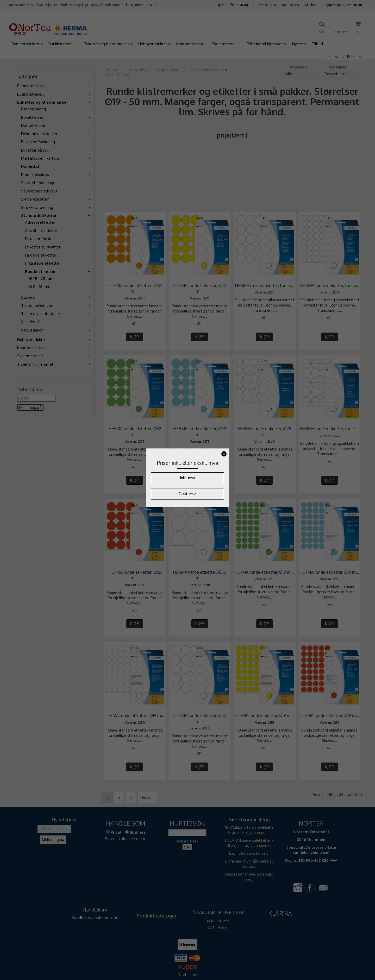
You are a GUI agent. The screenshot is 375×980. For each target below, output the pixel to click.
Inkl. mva (188, 478)
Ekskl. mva (188, 494)
